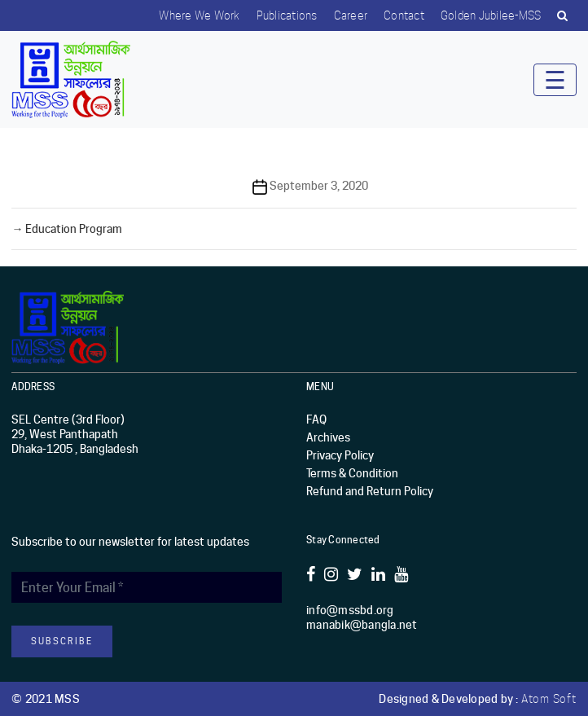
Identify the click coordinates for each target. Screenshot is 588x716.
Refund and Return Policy (370, 491)
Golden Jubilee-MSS (491, 15)
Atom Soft (549, 699)
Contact (404, 15)
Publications (287, 15)
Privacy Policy (340, 455)
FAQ (316, 419)
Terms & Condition (352, 473)
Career (351, 15)
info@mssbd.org (350, 610)
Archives (328, 437)
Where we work (199, 15)
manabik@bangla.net (362, 625)
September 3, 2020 (319, 186)
